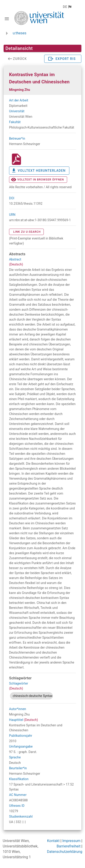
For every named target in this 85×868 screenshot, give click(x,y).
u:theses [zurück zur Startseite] (19, 33)
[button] (67, 7)
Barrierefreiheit (69, 846)
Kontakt (53, 841)
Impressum (72, 841)
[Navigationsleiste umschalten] (7, 19)
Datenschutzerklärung (65, 852)
